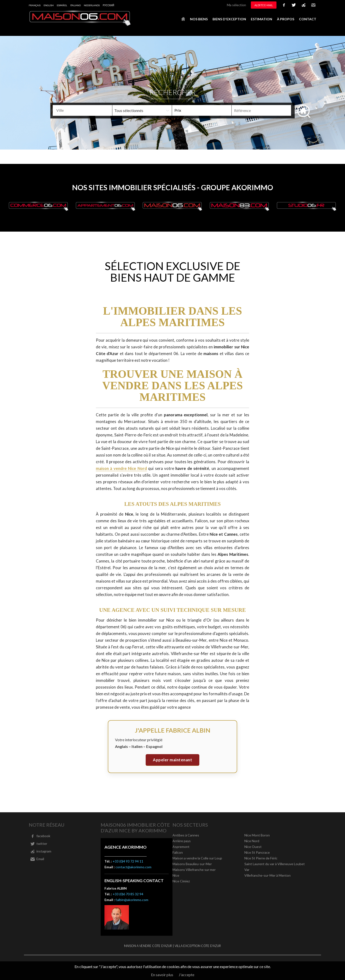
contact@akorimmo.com (133, 867)
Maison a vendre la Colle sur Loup (197, 858)
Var (247, 870)
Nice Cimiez (181, 881)
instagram (304, 5)
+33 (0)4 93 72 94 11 (128, 861)
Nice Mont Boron (257, 835)
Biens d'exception (229, 19)
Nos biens (199, 19)
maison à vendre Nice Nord (121, 468)
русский (108, 5)
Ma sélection (236, 5)
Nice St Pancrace (257, 852)
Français (35, 5)
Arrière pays (182, 841)
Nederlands (92, 5)
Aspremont (181, 847)
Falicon (178, 852)
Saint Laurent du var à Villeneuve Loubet (275, 864)
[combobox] (82, 110)
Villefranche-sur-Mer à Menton (267, 875)
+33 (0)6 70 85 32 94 (128, 894)
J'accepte (187, 975)
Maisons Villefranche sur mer (194, 870)
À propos (286, 19)
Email (313, 5)
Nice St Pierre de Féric (261, 858)
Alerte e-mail (264, 5)
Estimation (262, 19)
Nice (176, 875)
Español (62, 5)
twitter (294, 5)
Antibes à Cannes (186, 835)
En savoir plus (162, 975)
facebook (284, 5)
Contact (308, 19)
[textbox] (90, 110)
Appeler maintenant (172, 760)
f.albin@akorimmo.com (132, 900)
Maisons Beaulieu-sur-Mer (192, 864)
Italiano (75, 5)
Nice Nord (252, 841)
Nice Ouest (253, 847)
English (49, 5)
